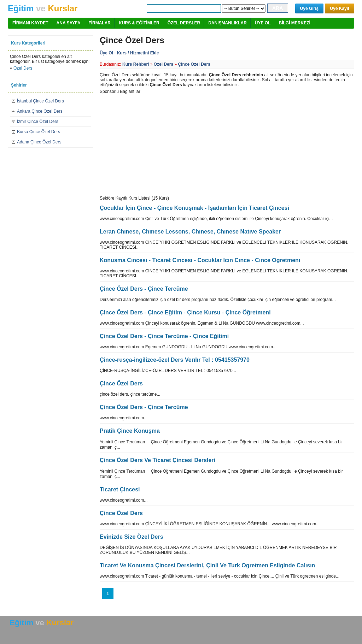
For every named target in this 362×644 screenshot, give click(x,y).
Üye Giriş (310, 8)
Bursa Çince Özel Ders (39, 132)
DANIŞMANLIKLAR (227, 23)
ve (43, 8)
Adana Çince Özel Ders (39, 142)
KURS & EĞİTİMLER (139, 23)
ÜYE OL (263, 23)
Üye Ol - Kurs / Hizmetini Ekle (129, 53)
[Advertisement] (159, 143)
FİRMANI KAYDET (30, 23)
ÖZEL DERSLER (184, 23)
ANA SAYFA (69, 23)
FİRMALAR (100, 23)
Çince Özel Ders (194, 64)
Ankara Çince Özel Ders (40, 111)
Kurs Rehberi (136, 64)
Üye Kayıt (340, 8)
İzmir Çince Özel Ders (38, 122)
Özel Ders (23, 68)
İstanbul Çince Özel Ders (40, 101)
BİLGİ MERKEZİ (294, 23)
